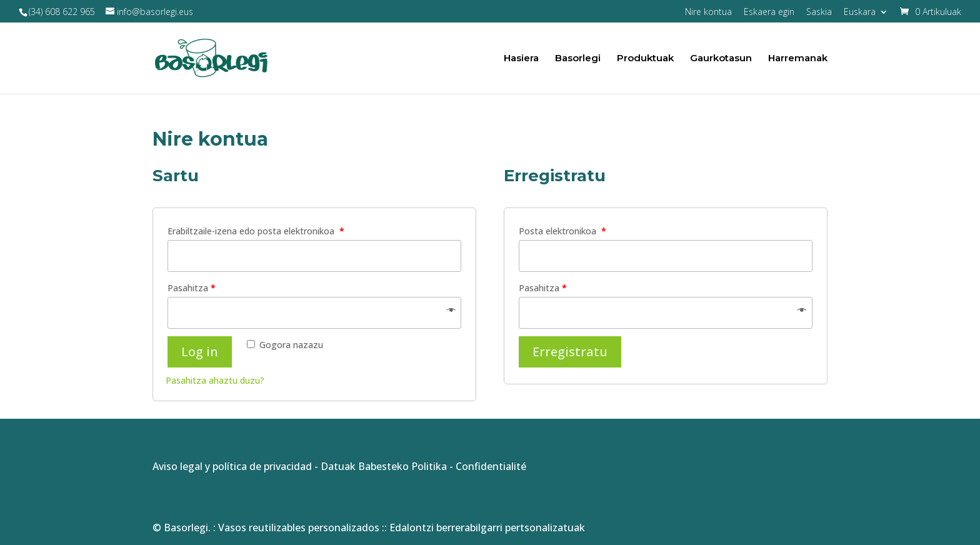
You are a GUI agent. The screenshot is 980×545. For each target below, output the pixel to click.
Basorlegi (578, 59)
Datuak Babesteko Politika (384, 466)
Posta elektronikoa (562, 231)
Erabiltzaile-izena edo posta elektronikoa (256, 231)
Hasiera (521, 59)
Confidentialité (491, 466)
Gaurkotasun (721, 59)
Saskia (819, 12)
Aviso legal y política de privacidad (232, 466)
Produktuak (645, 59)
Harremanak (798, 59)
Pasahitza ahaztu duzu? (215, 380)
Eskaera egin (769, 12)
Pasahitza (192, 288)
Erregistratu (570, 352)
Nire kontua (708, 12)
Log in (200, 352)
